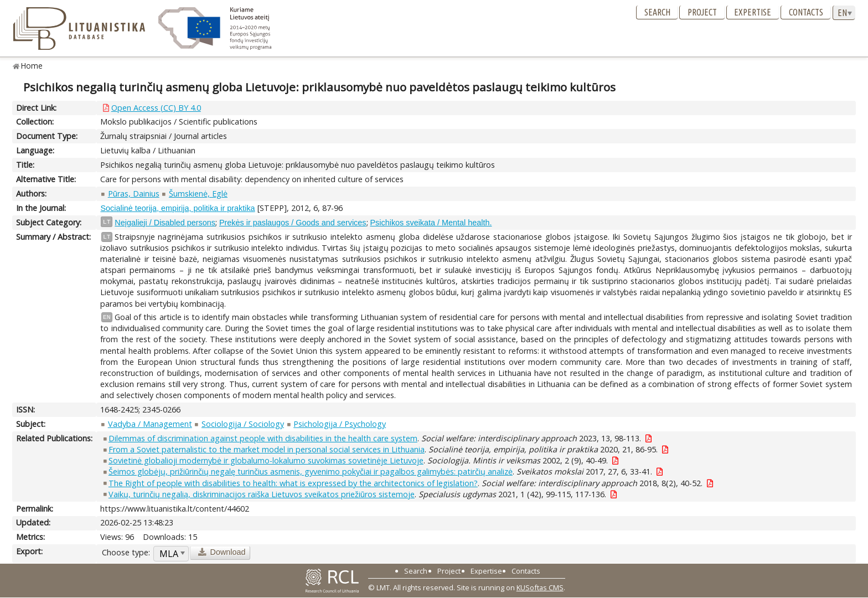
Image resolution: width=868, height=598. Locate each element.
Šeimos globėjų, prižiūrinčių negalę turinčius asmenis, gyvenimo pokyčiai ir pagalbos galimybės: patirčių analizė (311, 471)
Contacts (806, 12)
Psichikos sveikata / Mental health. (431, 223)
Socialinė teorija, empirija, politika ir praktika (177, 208)
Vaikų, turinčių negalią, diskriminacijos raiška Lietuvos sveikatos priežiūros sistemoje (262, 494)
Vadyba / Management (150, 424)
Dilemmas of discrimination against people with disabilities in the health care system (263, 438)
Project (702, 12)
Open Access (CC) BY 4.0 (156, 108)
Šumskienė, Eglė (198, 194)
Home (32, 66)
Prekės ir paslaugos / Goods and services (293, 223)
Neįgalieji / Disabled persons (165, 223)
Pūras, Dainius (134, 194)
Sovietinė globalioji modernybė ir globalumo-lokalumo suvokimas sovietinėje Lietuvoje (266, 460)
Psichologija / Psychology (340, 424)
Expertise (753, 12)
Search (657, 12)
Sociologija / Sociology (243, 424)
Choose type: (126, 552)
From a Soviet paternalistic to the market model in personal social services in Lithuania (267, 449)
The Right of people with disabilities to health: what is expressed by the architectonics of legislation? (293, 483)
